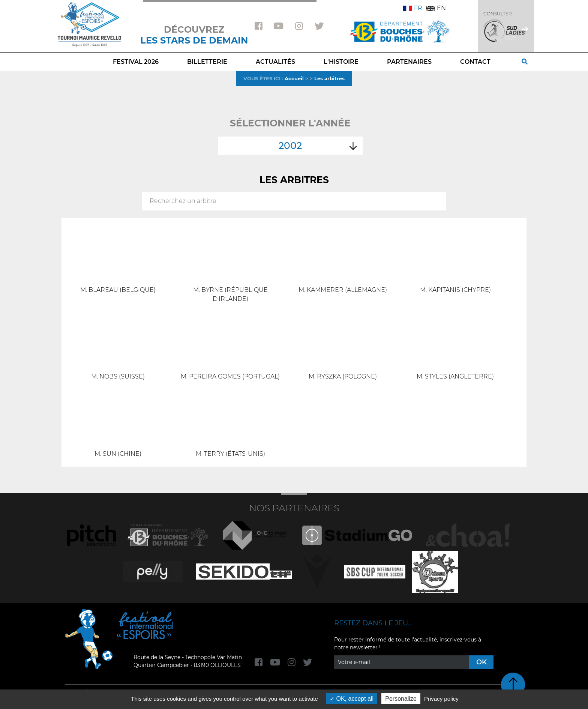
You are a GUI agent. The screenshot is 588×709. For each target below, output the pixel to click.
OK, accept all (352, 699)
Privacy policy (441, 699)
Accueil (294, 78)
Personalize (401, 699)
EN (436, 8)
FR (413, 8)
